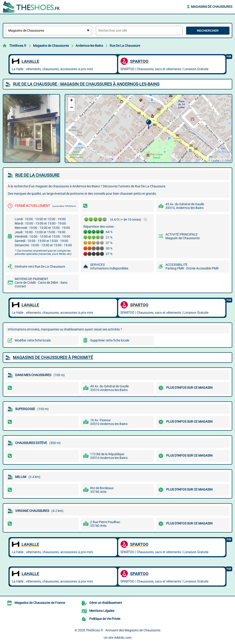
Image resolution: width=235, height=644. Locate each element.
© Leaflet (214, 161)
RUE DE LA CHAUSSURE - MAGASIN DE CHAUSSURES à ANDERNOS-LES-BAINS (86, 84)
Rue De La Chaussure (125, 46)
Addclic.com (123, 638)
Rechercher (208, 31)
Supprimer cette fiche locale (110, 340)
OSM (228, 161)
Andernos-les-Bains (89, 46)
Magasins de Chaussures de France (40, 603)
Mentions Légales (102, 611)
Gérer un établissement (106, 603)
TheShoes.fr (18, 46)
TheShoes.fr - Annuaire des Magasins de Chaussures (123, 630)
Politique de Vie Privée (105, 619)
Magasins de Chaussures (212, 7)
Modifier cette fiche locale (33, 340)
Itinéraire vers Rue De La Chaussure (40, 266)
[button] (149, 124)
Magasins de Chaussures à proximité (53, 357)
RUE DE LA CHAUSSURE (37, 175)
